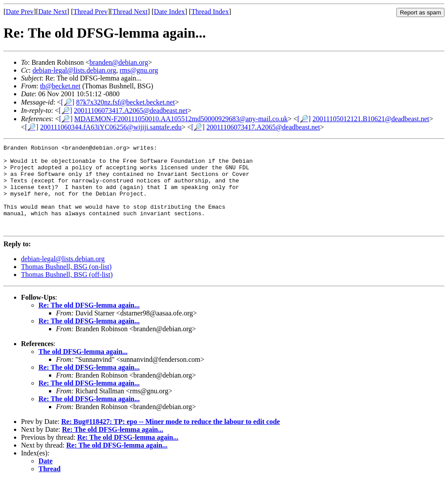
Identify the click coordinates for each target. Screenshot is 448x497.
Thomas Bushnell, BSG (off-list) (67, 292)
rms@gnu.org (139, 70)
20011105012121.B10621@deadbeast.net (371, 119)
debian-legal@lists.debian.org (74, 70)
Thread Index (210, 12)
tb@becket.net (60, 86)
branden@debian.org (119, 62)
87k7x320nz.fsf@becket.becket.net (126, 102)
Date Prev (20, 12)
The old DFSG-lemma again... (83, 369)
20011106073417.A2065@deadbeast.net (131, 110)
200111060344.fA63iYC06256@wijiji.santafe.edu (111, 127)
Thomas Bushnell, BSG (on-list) (66, 284)
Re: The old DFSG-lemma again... (89, 322)
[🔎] (68, 102)
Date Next (53, 12)
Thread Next (130, 12)
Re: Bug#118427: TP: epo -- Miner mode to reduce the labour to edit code (171, 439)
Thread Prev (90, 12)
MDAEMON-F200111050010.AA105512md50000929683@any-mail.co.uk (181, 119)
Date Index (170, 12)
